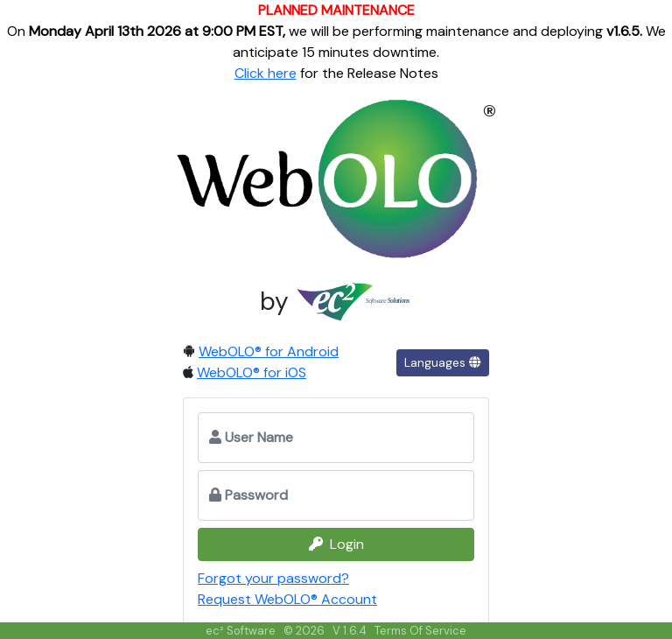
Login (336, 544)
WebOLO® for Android (269, 351)
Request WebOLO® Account (287, 599)
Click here (266, 73)
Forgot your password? (273, 578)
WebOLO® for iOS (252, 372)
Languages (443, 362)
